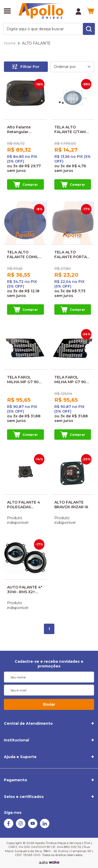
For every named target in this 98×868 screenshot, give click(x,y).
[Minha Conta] (78, 11)
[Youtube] (33, 827)
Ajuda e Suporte (20, 757)
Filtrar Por (26, 67)
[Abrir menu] (7, 11)
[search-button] (89, 29)
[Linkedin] (45, 827)
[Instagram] (21, 827)
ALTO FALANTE (36, 43)
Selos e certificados (24, 797)
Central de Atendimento (28, 723)
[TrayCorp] (54, 863)
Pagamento (16, 780)
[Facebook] (9, 827)
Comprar (25, 184)
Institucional (16, 740)
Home (10, 43)
